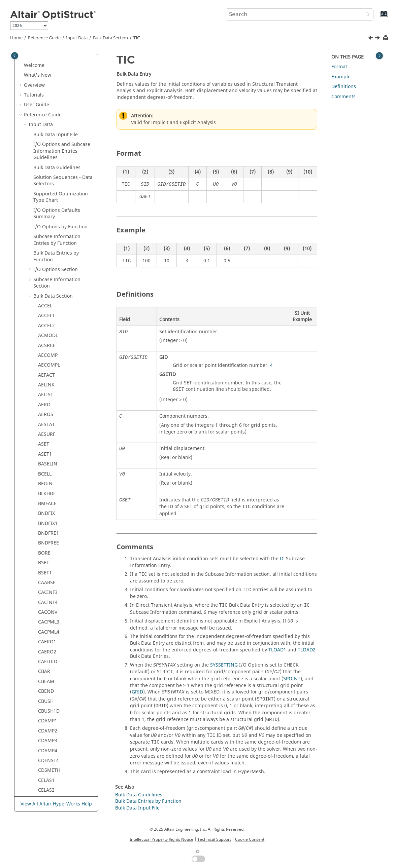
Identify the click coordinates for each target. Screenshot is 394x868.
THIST (45, 586)
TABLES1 (48, 497)
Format (339, 67)
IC (282, 559)
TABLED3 (48, 418)
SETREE (46, 151)
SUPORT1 (48, 339)
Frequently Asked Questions (56, 784)
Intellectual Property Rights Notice (161, 839)
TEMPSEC (48, 566)
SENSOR (47, 72)
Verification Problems (48, 774)
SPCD (44, 210)
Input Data (77, 38)
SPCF (43, 230)
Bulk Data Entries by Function (148, 801)
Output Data (43, 744)
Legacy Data (42, 754)
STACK (45, 309)
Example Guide (41, 764)
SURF (44, 349)
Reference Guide (44, 38)
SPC (42, 181)
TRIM (44, 645)
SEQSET (47, 92)
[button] (35, 62)
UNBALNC (49, 685)
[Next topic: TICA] (378, 39)
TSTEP (45, 655)
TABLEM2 (48, 458)
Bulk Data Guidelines (139, 795)
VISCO (45, 714)
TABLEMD (49, 487)
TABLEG (47, 438)
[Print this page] (386, 38)
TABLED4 (48, 428)
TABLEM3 (48, 467)
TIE (42, 616)
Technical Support (214, 839)
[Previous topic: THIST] (371, 39)
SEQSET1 (48, 102)
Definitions (344, 87)
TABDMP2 (49, 379)
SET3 (43, 141)
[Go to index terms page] (377, 17)
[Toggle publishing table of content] (15, 56)
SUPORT (47, 329)
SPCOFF (46, 240)
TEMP (44, 527)
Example (341, 77)
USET (44, 695)
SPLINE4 (47, 289)
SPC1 (44, 191)
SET (42, 122)
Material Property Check (60, 734)
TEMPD (46, 547)
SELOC (45, 62)
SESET (45, 111)
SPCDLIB (47, 220)
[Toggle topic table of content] (379, 56)
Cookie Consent (250, 839)
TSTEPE (46, 675)
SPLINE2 (47, 280)
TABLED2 (48, 408)
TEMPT (46, 576)
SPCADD (47, 201)
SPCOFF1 (48, 250)
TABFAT (46, 388)
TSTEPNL (48, 665)
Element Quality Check (59, 725)
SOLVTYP (48, 171)
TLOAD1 (47, 626)
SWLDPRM (50, 359)
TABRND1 (49, 517)
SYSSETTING (224, 665)
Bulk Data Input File (137, 808)
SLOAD (46, 161)
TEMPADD (49, 537)
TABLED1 (48, 398)
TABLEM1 (48, 448)
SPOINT (47, 299)
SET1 (43, 131)
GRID (137, 692)
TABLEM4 (48, 477)
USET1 (45, 705)
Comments (343, 97)
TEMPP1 (47, 556)
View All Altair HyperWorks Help (56, 804)
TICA (43, 606)
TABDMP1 (49, 369)
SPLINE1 (47, 270)
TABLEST (48, 507)
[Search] (366, 15)
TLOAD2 (47, 635)
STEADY (47, 319)
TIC (137, 38)
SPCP (44, 260)
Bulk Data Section (110, 38)
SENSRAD (49, 82)
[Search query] (300, 14)
